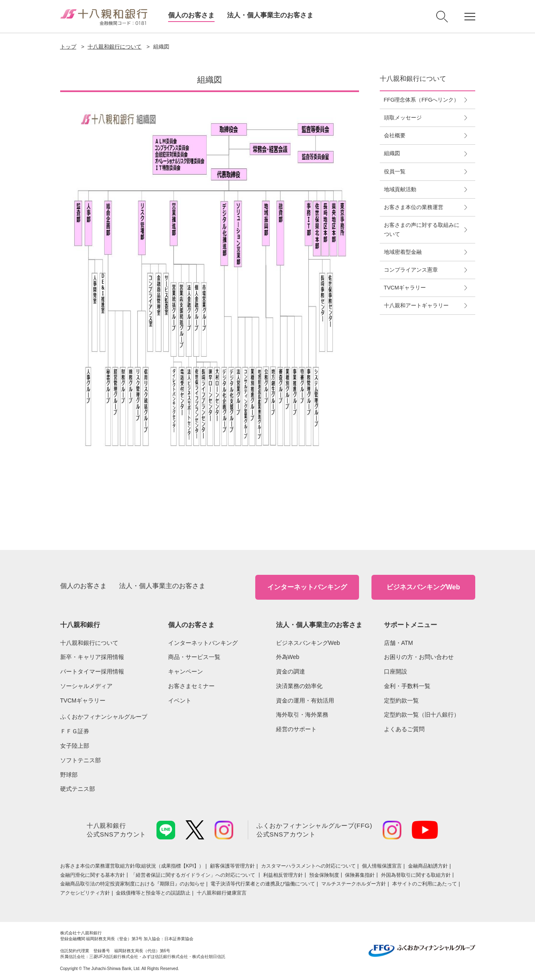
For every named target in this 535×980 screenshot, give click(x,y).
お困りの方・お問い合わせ (419, 657)
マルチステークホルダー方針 (354, 884)
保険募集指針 (360, 875)
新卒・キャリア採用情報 (92, 657)
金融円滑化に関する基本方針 (93, 875)
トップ (68, 47)
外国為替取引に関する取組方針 (416, 875)
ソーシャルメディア (86, 686)
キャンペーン (186, 671)
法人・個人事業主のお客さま (270, 15)
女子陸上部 (75, 746)
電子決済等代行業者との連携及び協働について (263, 884)
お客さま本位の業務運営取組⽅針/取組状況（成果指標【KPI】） (132, 866)
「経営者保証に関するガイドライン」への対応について (194, 875)
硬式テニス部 (78, 789)
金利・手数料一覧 (407, 686)
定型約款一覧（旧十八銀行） (422, 715)
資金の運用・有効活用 (305, 700)
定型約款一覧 (401, 700)
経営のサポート (296, 729)
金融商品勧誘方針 (428, 866)
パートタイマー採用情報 (92, 671)
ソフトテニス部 (81, 760)
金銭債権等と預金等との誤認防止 (153, 893)
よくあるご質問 (404, 729)
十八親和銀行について (115, 47)
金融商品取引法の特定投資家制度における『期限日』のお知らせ (132, 884)
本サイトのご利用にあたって (425, 884)
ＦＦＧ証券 (75, 731)
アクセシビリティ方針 (85, 893)
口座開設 (396, 671)
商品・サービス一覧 (194, 657)
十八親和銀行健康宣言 (222, 893)
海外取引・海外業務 (302, 715)
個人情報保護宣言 (382, 866)
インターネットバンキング (307, 587)
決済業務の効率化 (299, 686)
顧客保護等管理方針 (232, 866)
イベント (180, 700)
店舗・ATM (399, 643)
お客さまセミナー (191, 686)
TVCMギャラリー (83, 700)
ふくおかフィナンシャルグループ (104, 717)
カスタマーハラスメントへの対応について (308, 866)
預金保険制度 (324, 875)
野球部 (69, 775)
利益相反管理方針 (283, 875)
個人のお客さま (191, 15)
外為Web (288, 657)
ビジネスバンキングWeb (423, 587)
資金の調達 (291, 671)
